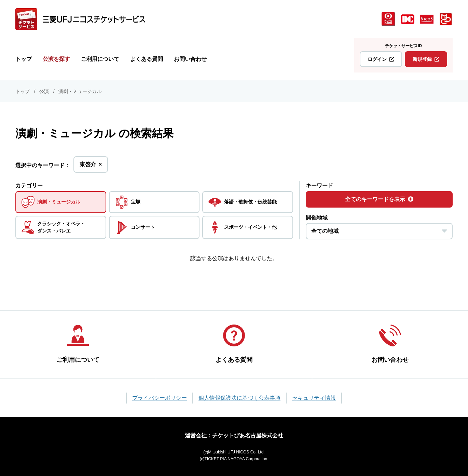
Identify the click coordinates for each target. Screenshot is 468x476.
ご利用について (100, 59)
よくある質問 (147, 59)
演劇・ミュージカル (80, 91)
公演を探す (56, 59)
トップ (24, 59)
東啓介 (91, 166)
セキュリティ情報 (314, 398)
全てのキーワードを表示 (379, 199)
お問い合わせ (190, 59)
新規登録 (426, 59)
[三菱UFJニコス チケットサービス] (80, 19)
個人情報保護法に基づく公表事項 (239, 398)
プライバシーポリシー (160, 398)
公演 (44, 91)
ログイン (381, 59)
